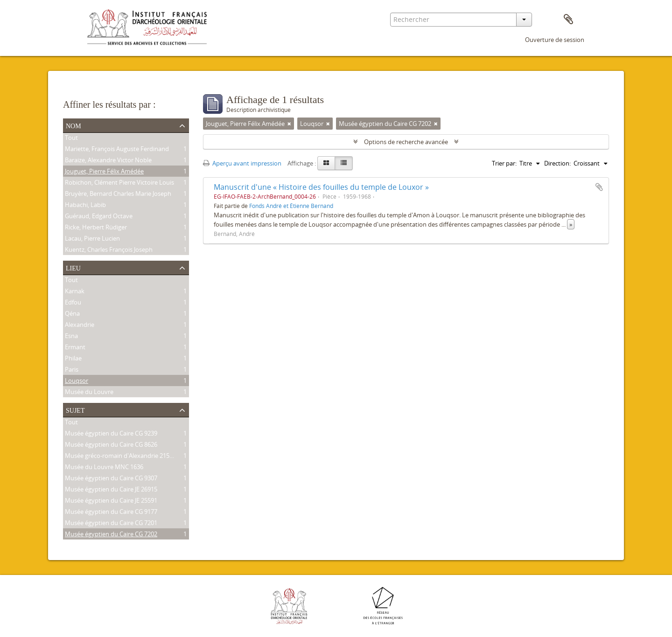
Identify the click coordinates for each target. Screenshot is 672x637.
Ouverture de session (555, 40)
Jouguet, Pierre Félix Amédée (104, 172)
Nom (73, 125)
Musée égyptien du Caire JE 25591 (111, 501)
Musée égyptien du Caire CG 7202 (111, 535)
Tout (71, 138)
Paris (72, 370)
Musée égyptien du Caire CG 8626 (111, 445)
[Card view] (326, 163)
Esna (71, 337)
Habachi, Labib (85, 206)
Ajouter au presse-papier (599, 187)
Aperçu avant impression (242, 163)
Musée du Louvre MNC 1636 (104, 468)
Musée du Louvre (89, 393)
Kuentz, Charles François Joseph (109, 250)
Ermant (75, 348)
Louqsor (77, 381)
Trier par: (504, 163)
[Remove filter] (289, 124)
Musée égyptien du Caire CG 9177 (111, 512)
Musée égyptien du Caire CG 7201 (111, 524)
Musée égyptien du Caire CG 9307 (111, 479)
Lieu (73, 267)
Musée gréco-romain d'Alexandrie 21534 (120, 457)
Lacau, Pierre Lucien (92, 239)
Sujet (75, 409)
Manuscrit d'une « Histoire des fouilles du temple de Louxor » (321, 187)
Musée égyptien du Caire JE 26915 (111, 490)
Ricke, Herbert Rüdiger (96, 228)
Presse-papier (568, 20)
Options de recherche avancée (406, 142)
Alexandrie (80, 325)
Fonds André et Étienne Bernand (291, 206)
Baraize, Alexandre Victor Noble (108, 161)
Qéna (72, 314)
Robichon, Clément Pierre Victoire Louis (119, 183)
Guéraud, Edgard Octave (99, 217)
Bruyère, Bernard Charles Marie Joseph (118, 194)
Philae (73, 359)
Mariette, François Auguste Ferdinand (117, 150)
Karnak (75, 292)
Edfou (73, 303)
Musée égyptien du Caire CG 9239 (111, 434)
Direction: (557, 163)
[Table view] (344, 163)
